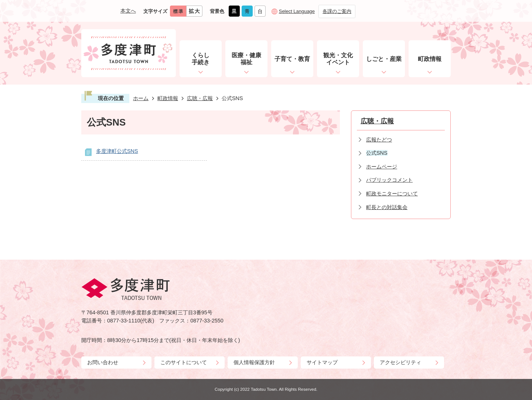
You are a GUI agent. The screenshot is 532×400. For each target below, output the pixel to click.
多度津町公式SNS (117, 151)
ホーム (141, 98)
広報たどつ (379, 140)
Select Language (297, 11)
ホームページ (382, 167)
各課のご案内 (337, 11)
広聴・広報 (200, 98)
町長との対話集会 (387, 207)
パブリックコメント (389, 180)
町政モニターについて (392, 194)
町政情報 (168, 98)
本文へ (128, 11)
